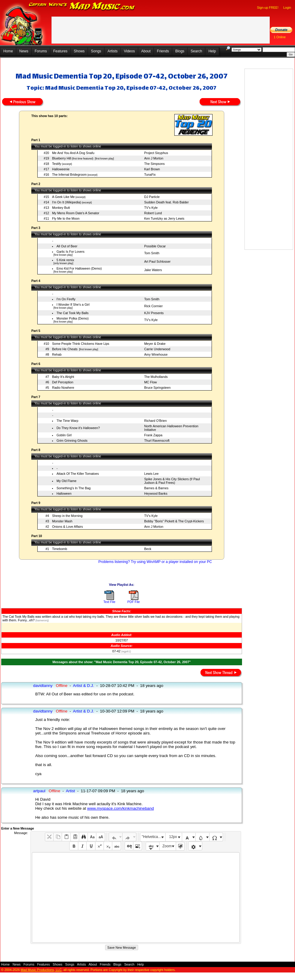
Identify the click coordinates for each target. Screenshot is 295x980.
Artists (112, 51)
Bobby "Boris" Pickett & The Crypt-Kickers (174, 521)
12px (173, 837)
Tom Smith (152, 253)
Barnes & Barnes (156, 488)
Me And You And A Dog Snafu (73, 153)
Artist (70, 791)
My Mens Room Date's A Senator (76, 213)
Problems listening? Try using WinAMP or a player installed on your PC (155, 562)
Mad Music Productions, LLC (41, 970)
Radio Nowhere (63, 388)
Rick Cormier (154, 306)
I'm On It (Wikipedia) (67, 202)
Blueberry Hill (62, 158)
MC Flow (151, 382)
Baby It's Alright (63, 377)
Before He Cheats (65, 349)
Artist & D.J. (83, 686)
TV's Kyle (151, 208)
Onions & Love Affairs (67, 527)
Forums (41, 51)
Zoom (167, 846)
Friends (163, 51)
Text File (109, 602)
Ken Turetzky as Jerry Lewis (164, 218)
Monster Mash (62, 521)
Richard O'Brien (155, 421)
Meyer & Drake (155, 344)
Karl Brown (152, 169)
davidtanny (43, 686)
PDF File (134, 602)
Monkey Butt (61, 208)
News (24, 51)
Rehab (57, 354)
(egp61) (126, 651)
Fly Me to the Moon (66, 218)
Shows (79, 51)
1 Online (280, 37)
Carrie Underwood (157, 349)
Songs (96, 51)
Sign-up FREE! (268, 8)
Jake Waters (153, 270)
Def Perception (63, 382)
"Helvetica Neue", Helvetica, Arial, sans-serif (154, 837)
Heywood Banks (156, 493)
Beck (148, 549)
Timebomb (60, 549)
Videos (129, 51)
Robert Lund (153, 213)
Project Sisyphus (156, 153)
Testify (57, 164)
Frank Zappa (153, 435)
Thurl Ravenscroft (157, 441)
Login (287, 8)
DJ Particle (152, 197)
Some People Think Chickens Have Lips (81, 344)
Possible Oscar (155, 246)
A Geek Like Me (63, 197)
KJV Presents (154, 313)
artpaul (39, 791)
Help (212, 51)
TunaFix (150, 175)
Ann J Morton (154, 158)
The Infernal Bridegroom (69, 175)
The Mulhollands (156, 377)
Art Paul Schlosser (157, 261)
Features (60, 51)
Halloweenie (61, 169)
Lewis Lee (151, 474)
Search (196, 51)
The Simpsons (154, 164)
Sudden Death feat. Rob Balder (166, 202)
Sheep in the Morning (67, 516)
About (146, 51)
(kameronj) (42, 620)
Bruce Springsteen (157, 388)
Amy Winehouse (156, 354)
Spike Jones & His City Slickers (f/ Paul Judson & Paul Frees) (172, 481)
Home (8, 51)
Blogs (180, 51)
